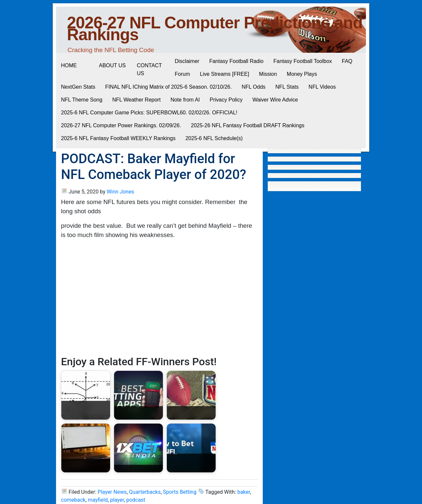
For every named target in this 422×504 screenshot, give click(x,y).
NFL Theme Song (82, 100)
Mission (268, 74)
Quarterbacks (145, 492)
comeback (73, 500)
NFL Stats (287, 87)
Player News (112, 492)
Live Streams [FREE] (224, 74)
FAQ (347, 61)
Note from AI (185, 100)
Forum (182, 74)
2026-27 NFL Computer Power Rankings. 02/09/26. (121, 125)
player (117, 500)
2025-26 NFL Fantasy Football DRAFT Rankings (248, 125)
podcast (136, 500)
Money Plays (302, 74)
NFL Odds (254, 87)
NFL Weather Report (136, 100)
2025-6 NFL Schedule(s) (214, 138)
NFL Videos (322, 87)
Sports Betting (180, 492)
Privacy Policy (226, 100)
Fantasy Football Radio (237, 61)
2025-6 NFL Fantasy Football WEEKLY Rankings (118, 138)
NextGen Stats (78, 87)
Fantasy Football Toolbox (303, 61)
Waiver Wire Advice (275, 100)
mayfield (98, 500)
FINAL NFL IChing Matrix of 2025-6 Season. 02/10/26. (168, 87)
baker (244, 492)
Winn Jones (120, 192)
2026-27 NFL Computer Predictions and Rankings (215, 29)
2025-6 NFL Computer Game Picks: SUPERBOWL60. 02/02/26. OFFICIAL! (149, 113)
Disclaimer (187, 61)
